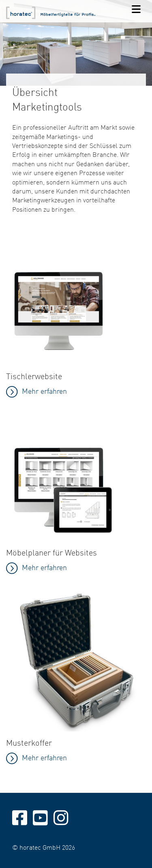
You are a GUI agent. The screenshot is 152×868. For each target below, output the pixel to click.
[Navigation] (136, 10)
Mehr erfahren (44, 567)
